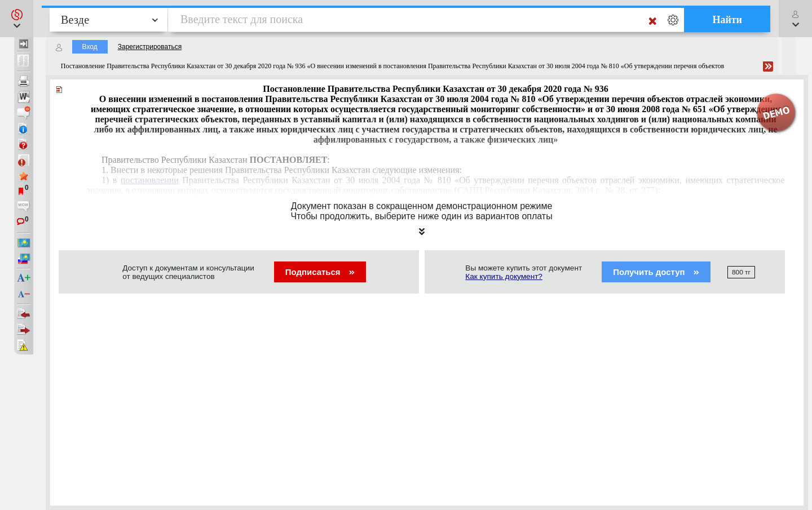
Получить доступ (656, 272)
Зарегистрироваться (150, 47)
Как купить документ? (504, 276)
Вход (90, 47)
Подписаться (320, 272)
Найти (727, 20)
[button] (17, 19)
